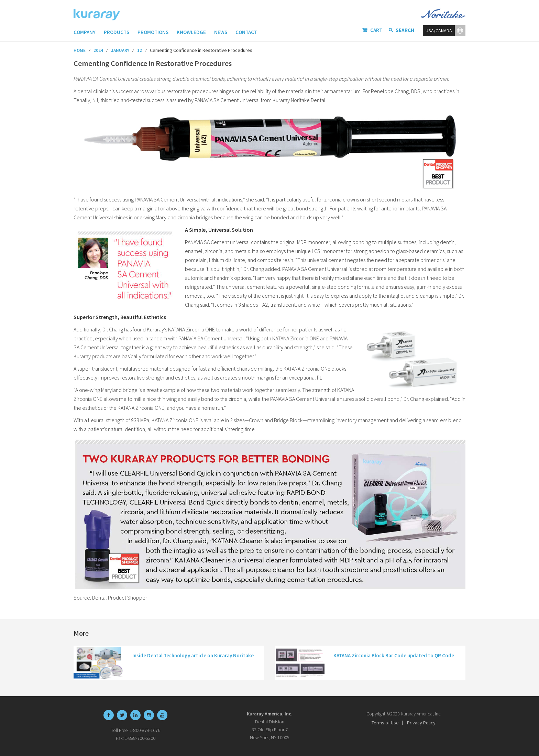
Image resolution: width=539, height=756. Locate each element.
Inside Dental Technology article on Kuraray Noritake (193, 655)
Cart (376, 30)
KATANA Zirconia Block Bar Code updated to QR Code (394, 655)
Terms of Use (385, 723)
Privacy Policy (421, 723)
